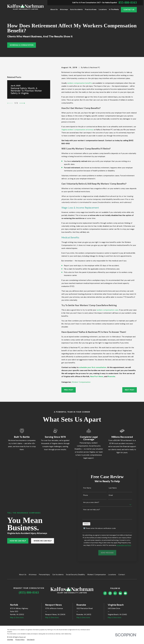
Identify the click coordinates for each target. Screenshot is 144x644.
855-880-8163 (128, 3)
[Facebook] (105, 593)
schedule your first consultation (93, 367)
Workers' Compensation (81, 382)
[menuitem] (10, 640)
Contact (122, 575)
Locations (112, 575)
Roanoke (111, 377)
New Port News (97, 377)
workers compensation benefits (80, 83)
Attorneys (33, 575)
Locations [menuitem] (103, 9)
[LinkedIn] (120, 593)
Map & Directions (17, 618)
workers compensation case (107, 310)
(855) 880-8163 (29, 592)
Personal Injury (44, 575)
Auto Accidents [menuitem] (76, 9)
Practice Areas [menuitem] (91, 9)
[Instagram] (110, 593)
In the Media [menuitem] (114, 9)
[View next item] (22, 103)
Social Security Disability (75, 575)
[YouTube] (125, 593)
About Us (23, 575)
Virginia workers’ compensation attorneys (78, 130)
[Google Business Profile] (115, 593)
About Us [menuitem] (54, 9)
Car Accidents (58, 575)
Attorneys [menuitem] (64, 9)
